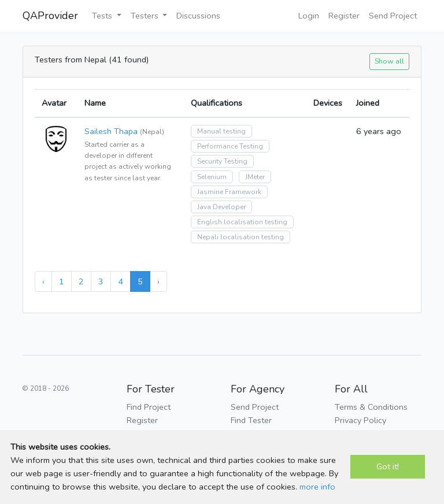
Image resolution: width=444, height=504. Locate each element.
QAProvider (50, 16)
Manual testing (221, 131)
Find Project (149, 407)
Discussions (198, 16)
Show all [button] (389, 61)
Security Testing (222, 161)
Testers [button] (146, 16)
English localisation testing (242, 222)
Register (344, 16)
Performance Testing (230, 146)
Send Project (393, 16)
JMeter (255, 177)
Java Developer (221, 207)
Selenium (212, 177)
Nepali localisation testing (240, 237)
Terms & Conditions (371, 407)
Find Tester (251, 420)
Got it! (388, 466)
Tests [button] (103, 16)
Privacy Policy (360, 420)
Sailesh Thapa (111, 131)
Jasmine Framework (229, 192)
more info (317, 487)
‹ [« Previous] (43, 281)
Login (309, 16)
